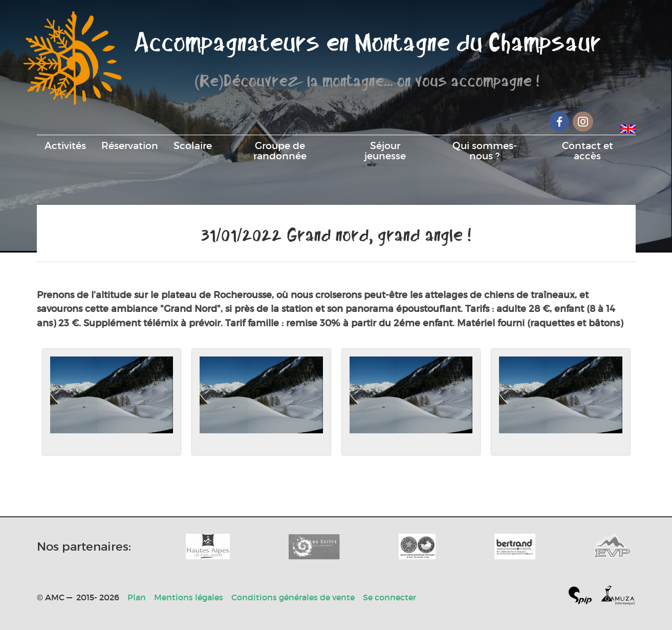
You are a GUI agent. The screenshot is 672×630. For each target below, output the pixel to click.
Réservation (130, 145)
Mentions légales (189, 597)
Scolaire (193, 145)
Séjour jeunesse (385, 151)
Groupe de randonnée (280, 151)
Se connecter (389, 597)
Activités (65, 145)
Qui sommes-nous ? (485, 151)
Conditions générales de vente (293, 597)
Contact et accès (588, 151)
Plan (137, 597)
